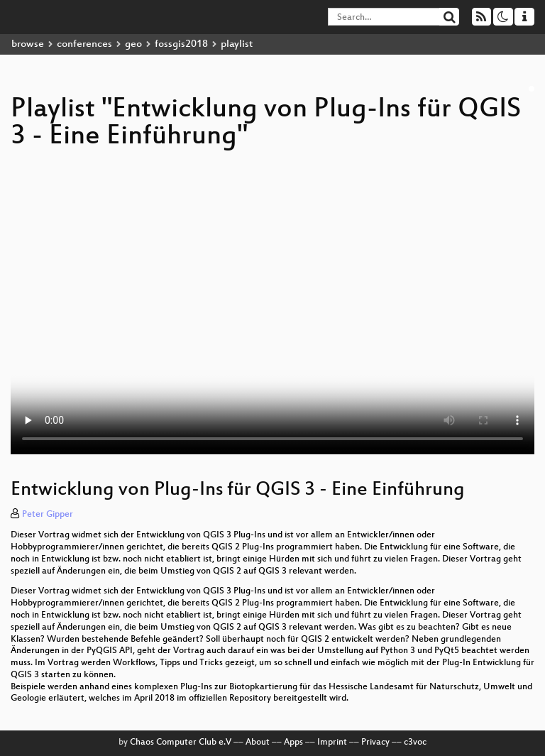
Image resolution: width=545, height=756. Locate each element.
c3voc (415, 743)
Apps (293, 743)
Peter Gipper (48, 515)
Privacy (375, 743)
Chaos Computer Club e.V (181, 743)
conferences (84, 44)
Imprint (332, 743)
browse (28, 44)
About (258, 743)
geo (133, 44)
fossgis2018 (181, 44)
